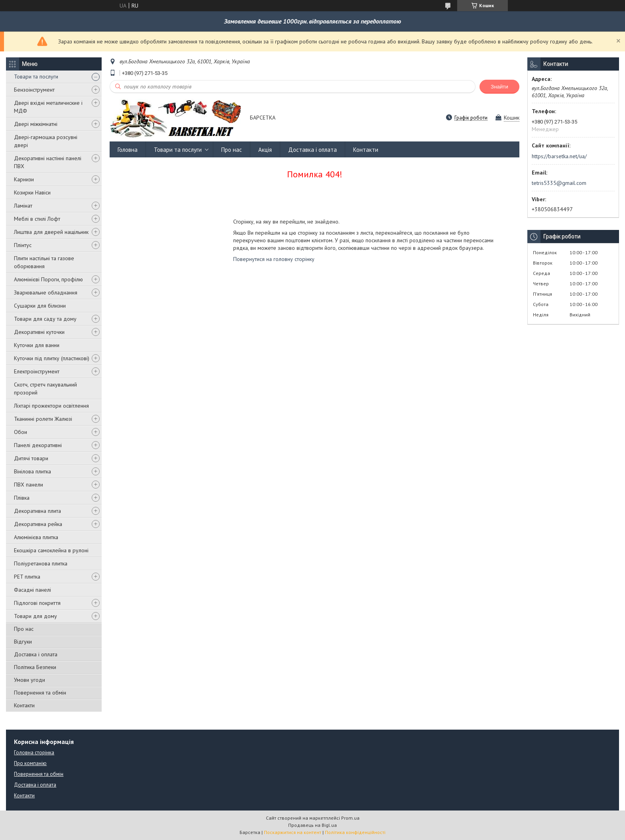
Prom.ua (350, 818)
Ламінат (23, 206)
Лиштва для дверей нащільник (51, 232)
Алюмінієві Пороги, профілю (48, 279)
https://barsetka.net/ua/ (559, 156)
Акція (265, 150)
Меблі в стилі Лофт (37, 219)
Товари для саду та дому (45, 319)
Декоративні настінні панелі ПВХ (48, 162)
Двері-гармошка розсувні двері (46, 141)
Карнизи (24, 179)
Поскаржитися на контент (293, 832)
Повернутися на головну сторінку (274, 259)
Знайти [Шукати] (499, 87)
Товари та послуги (36, 77)
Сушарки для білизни (40, 306)
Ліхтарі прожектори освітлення (51, 406)
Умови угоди (29, 680)
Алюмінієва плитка (36, 537)
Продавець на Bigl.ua (312, 825)
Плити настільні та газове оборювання (44, 262)
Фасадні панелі (32, 590)
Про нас (24, 629)
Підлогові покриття (37, 603)
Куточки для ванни (37, 345)
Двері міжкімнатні (36, 124)
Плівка (22, 498)
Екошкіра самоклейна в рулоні (51, 550)
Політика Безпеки (35, 667)
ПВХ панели (28, 485)
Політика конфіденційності (355, 832)
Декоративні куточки (39, 332)
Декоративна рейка (38, 524)
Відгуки (23, 642)
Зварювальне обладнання (46, 292)
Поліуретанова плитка (41, 563)
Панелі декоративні (38, 445)
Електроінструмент (37, 371)
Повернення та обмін (40, 693)
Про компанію (30, 763)
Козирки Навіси (32, 192)
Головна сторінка (34, 753)
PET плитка (27, 577)
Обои (21, 432)
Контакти (24, 705)
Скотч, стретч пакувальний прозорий (45, 389)
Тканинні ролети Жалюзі (43, 419)
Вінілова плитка (32, 471)
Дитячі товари (31, 458)
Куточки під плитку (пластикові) (52, 358)
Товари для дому (35, 616)
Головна (128, 150)
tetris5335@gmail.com (559, 183)
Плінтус (23, 245)
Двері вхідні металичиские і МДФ (48, 107)
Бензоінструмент (34, 90)
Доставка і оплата (36, 654)
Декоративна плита (37, 511)
